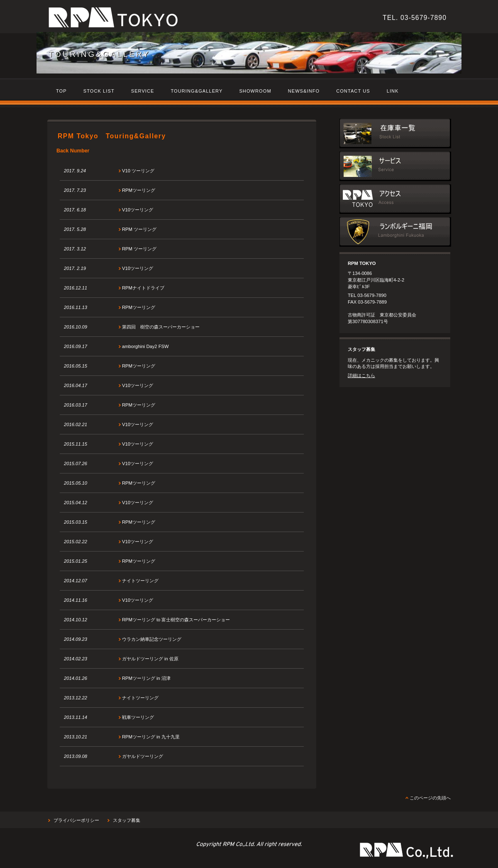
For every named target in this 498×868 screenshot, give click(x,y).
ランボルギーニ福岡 (395, 232)
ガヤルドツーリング (143, 756)
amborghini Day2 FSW (145, 346)
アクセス (395, 199)
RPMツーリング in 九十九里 (151, 737)
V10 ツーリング (138, 171)
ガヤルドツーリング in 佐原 (150, 659)
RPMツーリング (139, 190)
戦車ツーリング (138, 717)
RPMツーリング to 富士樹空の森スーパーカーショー (176, 620)
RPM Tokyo (161, 19)
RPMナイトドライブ (143, 288)
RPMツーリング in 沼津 (146, 678)
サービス (395, 166)
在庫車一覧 (395, 134)
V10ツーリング (138, 210)
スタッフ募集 (127, 820)
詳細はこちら (361, 375)
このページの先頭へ (430, 798)
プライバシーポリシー (76, 820)
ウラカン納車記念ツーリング (152, 639)
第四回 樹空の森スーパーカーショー (161, 327)
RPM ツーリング (139, 229)
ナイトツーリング (140, 581)
